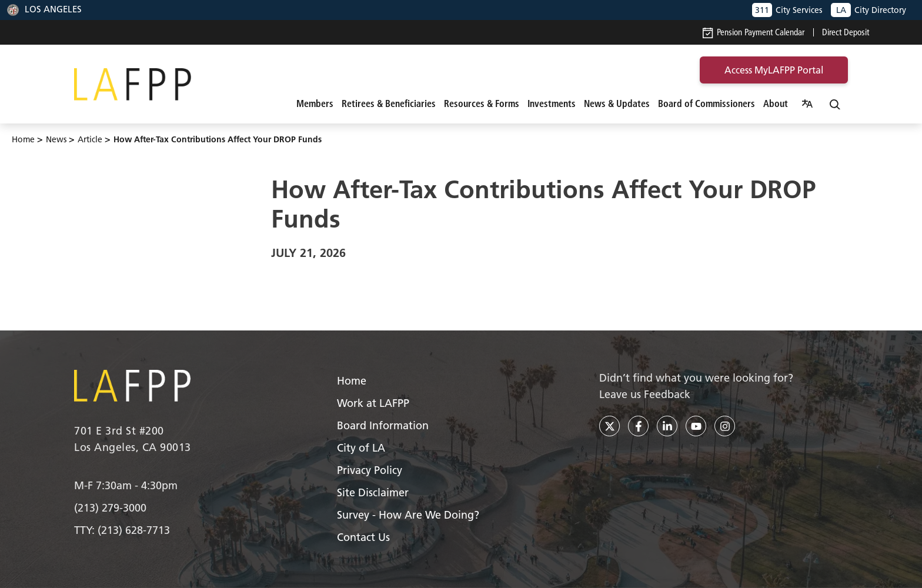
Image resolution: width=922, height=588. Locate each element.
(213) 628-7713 (134, 530)
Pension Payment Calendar (753, 32)
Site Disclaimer (373, 492)
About (776, 103)
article (90, 139)
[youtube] (696, 426)
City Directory (868, 10)
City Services (787, 10)
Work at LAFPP (373, 403)
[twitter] (609, 426)
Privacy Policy (370, 470)
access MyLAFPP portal (774, 70)
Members (315, 103)
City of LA (361, 448)
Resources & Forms (482, 103)
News (56, 139)
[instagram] (725, 426)
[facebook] (638, 426)
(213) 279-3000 (110, 508)
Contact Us (363, 537)
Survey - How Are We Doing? (408, 515)
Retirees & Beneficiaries (389, 103)
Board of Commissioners (706, 103)
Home (23, 139)
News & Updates (617, 103)
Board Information (383, 425)
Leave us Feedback (645, 394)
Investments (552, 103)
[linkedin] (667, 426)
